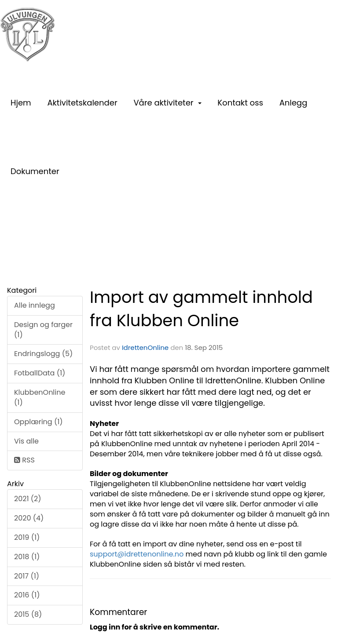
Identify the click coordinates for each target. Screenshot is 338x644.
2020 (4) (29, 518)
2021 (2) (28, 499)
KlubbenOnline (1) (40, 397)
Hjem (21, 103)
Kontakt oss (240, 103)
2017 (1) (27, 576)
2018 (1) (27, 557)
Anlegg (294, 103)
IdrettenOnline (146, 347)
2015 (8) (28, 614)
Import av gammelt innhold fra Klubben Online (201, 309)
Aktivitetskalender (82, 103)
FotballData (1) (40, 373)
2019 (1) (27, 537)
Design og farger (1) (43, 330)
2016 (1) (27, 595)
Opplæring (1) (39, 422)
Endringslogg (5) (43, 354)
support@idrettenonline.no (137, 554)
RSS (24, 460)
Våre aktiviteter (167, 103)
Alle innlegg (35, 305)
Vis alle (26, 441)
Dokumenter (35, 171)
